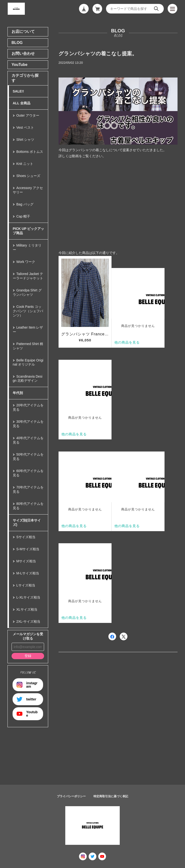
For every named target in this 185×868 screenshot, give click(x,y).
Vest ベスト (25, 127)
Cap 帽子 (23, 216)
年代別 (18, 393)
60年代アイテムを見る (28, 473)
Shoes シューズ (28, 176)
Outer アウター (28, 115)
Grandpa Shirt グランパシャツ (27, 292)
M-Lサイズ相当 (28, 573)
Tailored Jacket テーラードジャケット (28, 276)
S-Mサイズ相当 (28, 549)
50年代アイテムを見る (28, 457)
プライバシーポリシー (71, 796)
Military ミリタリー (27, 247)
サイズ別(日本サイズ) (27, 522)
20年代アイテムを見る (28, 407)
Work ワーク (26, 262)
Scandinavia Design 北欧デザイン (28, 378)
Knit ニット (25, 164)
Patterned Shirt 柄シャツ (28, 346)
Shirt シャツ (25, 140)
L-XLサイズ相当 (28, 597)
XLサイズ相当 (27, 609)
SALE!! (18, 91)
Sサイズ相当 (26, 537)
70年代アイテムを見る (28, 489)
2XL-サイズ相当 (28, 621)
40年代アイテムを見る (28, 440)
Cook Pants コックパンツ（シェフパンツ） (28, 311)
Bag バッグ (25, 204)
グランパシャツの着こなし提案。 (98, 53)
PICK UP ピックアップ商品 (28, 231)
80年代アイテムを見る (28, 506)
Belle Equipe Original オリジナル (28, 362)
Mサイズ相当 (26, 561)
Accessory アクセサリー (28, 190)
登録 (28, 656)
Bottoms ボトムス (30, 152)
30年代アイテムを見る (28, 424)
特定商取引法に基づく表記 (111, 796)
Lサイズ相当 (26, 585)
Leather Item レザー (28, 330)
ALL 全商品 (22, 103)
